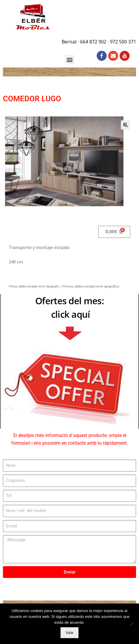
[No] (132, 624)
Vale (69, 633)
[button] (120, 128)
